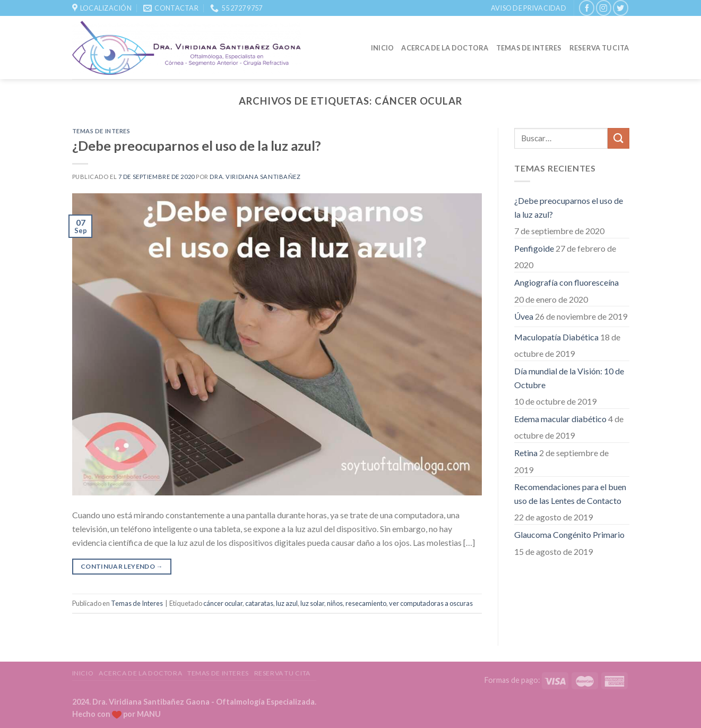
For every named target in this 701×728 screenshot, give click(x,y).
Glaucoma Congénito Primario (569, 534)
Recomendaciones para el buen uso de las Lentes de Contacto (570, 494)
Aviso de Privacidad (529, 8)
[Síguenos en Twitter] (621, 8)
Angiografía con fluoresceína (566, 282)
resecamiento (366, 603)
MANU (149, 714)
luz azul (287, 603)
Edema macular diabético (560, 419)
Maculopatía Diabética (556, 337)
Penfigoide (534, 248)
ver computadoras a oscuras (431, 603)
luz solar (312, 603)
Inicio (383, 48)
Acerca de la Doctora (445, 48)
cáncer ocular (223, 603)
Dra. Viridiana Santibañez (255, 177)
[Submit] (618, 138)
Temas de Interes (529, 48)
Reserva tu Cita (599, 48)
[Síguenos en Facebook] (587, 8)
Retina (526, 453)
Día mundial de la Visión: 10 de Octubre (569, 378)
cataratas (259, 603)
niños (335, 603)
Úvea (524, 316)
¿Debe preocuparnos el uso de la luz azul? (197, 145)
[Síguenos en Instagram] (604, 8)
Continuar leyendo (122, 566)
